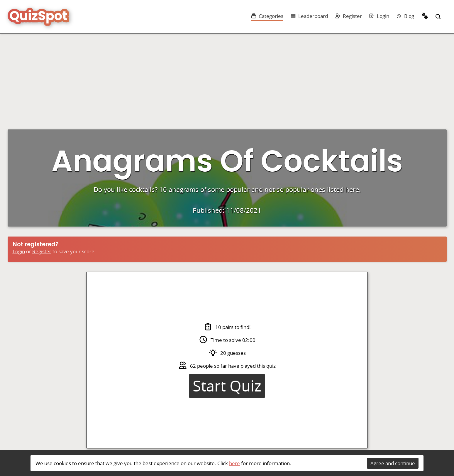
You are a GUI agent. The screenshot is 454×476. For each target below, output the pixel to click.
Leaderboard (309, 16)
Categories (267, 16)
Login (379, 16)
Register (348, 16)
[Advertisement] (227, 78)
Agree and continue (393, 463)
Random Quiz (425, 17)
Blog (405, 16)
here (234, 463)
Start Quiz (227, 386)
